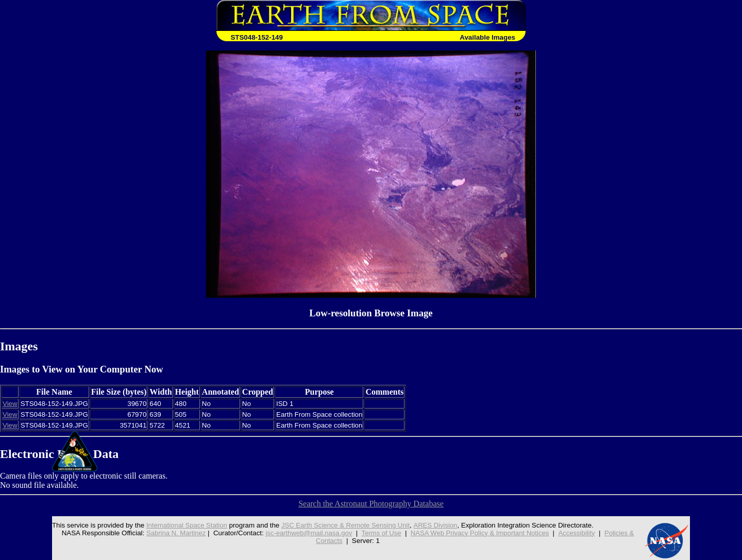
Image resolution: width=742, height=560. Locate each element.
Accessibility (579, 533)
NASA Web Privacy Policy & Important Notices (481, 533)
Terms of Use (381, 533)
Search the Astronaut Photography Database (371, 504)
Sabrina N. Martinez (173, 533)
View (10, 404)
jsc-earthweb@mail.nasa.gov (307, 533)
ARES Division (436, 525)
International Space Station (183, 525)
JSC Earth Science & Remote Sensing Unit (344, 525)
